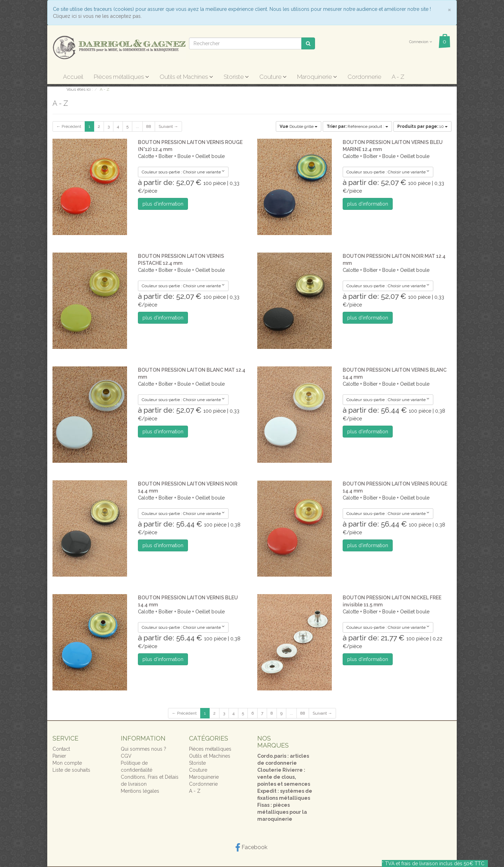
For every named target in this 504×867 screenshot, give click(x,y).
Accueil (73, 77)
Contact (61, 749)
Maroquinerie (317, 77)
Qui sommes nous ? (143, 749)
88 (149, 126)
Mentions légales (140, 791)
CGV (126, 756)
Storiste (236, 77)
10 (422, 126)
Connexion (421, 42)
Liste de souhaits (71, 770)
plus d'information (163, 204)
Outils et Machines (186, 77)
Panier (59, 756)
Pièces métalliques (121, 77)
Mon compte (67, 763)
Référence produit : (357, 126)
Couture (273, 77)
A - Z (398, 77)
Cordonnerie (364, 77)
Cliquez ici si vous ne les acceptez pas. (97, 16)
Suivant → (168, 126)
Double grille (299, 126)
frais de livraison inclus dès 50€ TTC (443, 863)
